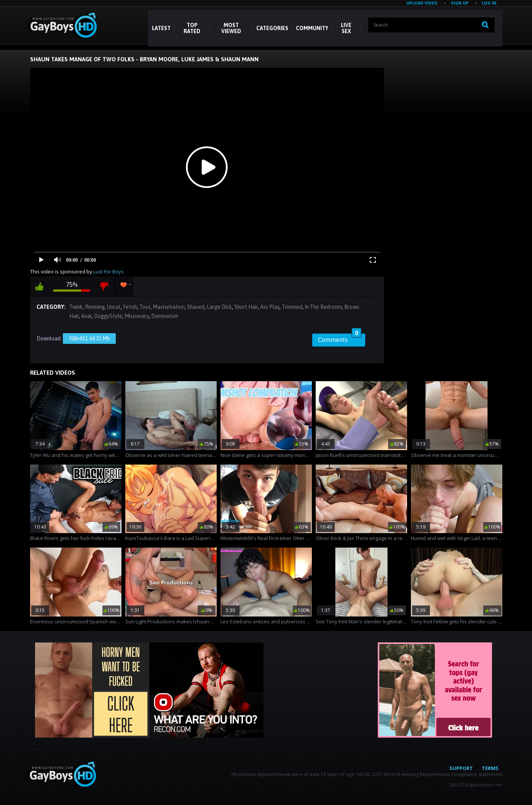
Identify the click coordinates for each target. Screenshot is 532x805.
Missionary (137, 316)
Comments (340, 339)
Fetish (130, 307)
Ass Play (270, 307)
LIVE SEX (346, 28)
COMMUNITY (312, 28)
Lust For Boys (109, 272)
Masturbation (169, 307)
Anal (86, 316)
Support (461, 768)
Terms (490, 768)
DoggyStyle (108, 316)
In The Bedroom (323, 307)
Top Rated (192, 28)
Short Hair (246, 307)
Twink (76, 307)
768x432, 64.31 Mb (89, 339)
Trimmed (292, 307)
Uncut (114, 307)
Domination (165, 316)
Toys (145, 307)
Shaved (196, 307)
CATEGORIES (272, 28)
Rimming (95, 307)
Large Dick (219, 307)
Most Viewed (231, 28)
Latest (161, 28)
